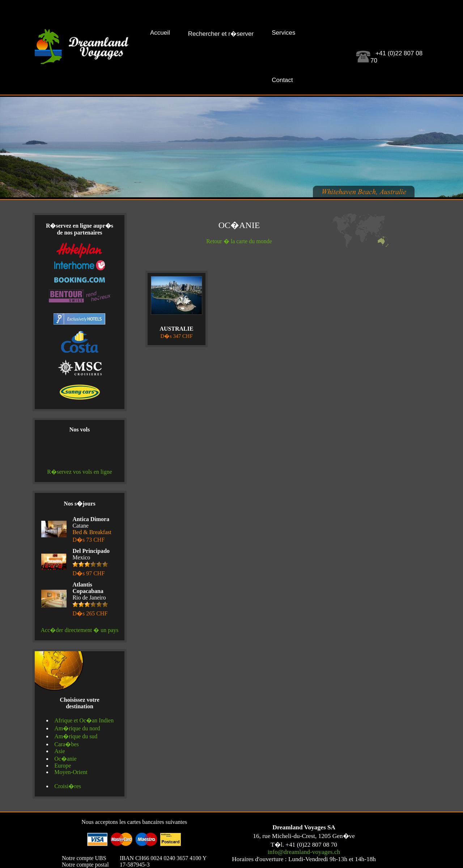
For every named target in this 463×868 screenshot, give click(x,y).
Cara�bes (67, 744)
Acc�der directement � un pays (79, 630)
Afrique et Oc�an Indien (84, 720)
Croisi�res (68, 786)
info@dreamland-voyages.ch (304, 852)
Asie (60, 751)
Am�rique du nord (77, 728)
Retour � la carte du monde (239, 241)
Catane (92, 529)
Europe (63, 766)
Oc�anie (65, 759)
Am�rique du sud (76, 736)
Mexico (91, 562)
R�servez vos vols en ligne (80, 472)
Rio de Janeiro (90, 599)
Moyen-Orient (71, 772)
